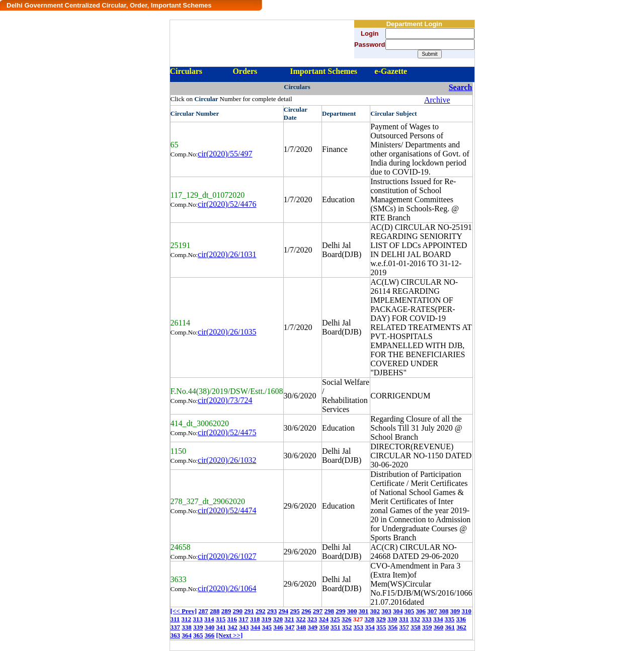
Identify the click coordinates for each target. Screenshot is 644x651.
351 (336, 627)
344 (256, 627)
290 (237, 611)
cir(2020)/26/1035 (227, 332)
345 (267, 627)
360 (439, 627)
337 (176, 627)
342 (232, 627)
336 (461, 619)
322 (301, 619)
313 (198, 619)
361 (450, 627)
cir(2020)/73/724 (225, 400)
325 (335, 619)
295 (295, 611)
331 (404, 619)
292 (261, 611)
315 (221, 619)
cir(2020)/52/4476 (227, 204)
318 (255, 619)
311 (175, 619)
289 (226, 611)
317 (244, 619)
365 (198, 635)
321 (289, 619)
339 (198, 627)
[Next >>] (230, 635)
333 (427, 619)
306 (421, 611)
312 (187, 619)
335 (450, 619)
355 (381, 627)
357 (405, 627)
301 (364, 611)
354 (370, 627)
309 (455, 611)
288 (215, 611)
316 (232, 619)
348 (301, 627)
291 (249, 611)
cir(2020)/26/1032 (227, 460)
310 (466, 611)
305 (410, 611)
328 (370, 619)
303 (386, 611)
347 (290, 627)
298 (329, 611)
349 (313, 627)
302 (375, 611)
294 (283, 611)
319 (267, 619)
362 (461, 627)
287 (203, 611)
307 (432, 611)
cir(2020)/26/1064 (227, 588)
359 (427, 627)
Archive (437, 100)
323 (312, 619)
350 (324, 627)
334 (438, 619)
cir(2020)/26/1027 (227, 556)
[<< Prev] (184, 611)
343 (244, 627)
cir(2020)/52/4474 (227, 510)
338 (187, 627)
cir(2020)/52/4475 (227, 432)
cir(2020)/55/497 (225, 154)
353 (359, 627)
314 (209, 619)
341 (221, 627)
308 (444, 611)
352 (347, 627)
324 (324, 619)
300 (352, 611)
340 (210, 627)
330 (392, 619)
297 (318, 611)
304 (398, 611)
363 (176, 635)
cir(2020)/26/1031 (227, 254)
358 (416, 627)
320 (278, 619)
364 (187, 635)
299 (341, 611)
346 (278, 627)
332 (416, 619)
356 (393, 627)
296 (306, 611)
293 (272, 611)
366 (210, 635)
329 (381, 619)
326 (347, 619)
